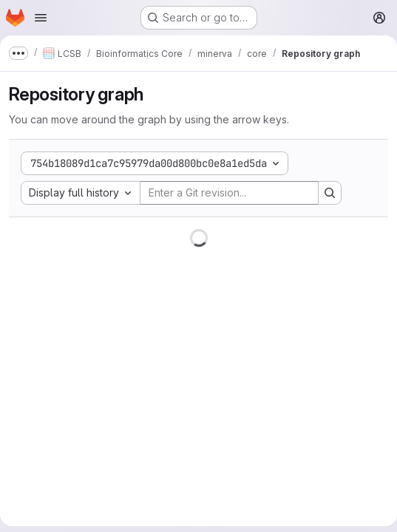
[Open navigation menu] (41, 18)
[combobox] (81, 193)
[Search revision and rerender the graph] (330, 193)
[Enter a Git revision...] (229, 193)
